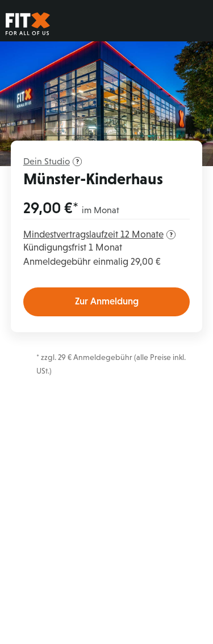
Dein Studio (53, 161)
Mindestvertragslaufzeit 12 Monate (99, 234)
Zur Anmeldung (107, 301)
